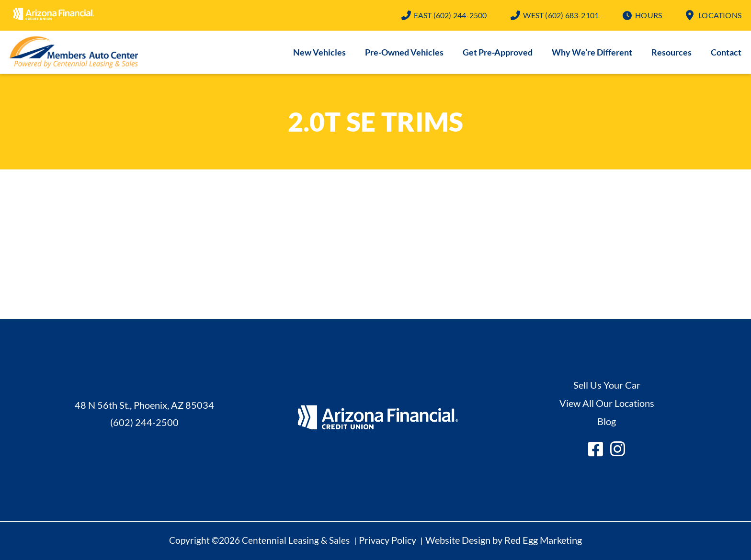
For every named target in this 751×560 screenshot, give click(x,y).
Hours (649, 15)
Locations (720, 15)
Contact (726, 52)
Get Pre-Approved (498, 52)
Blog (607, 421)
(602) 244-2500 (450, 15)
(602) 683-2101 (561, 15)
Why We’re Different (592, 52)
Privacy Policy (387, 540)
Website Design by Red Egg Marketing (504, 540)
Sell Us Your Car (607, 385)
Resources (671, 52)
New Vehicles (319, 52)
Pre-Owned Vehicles (404, 52)
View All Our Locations (607, 403)
